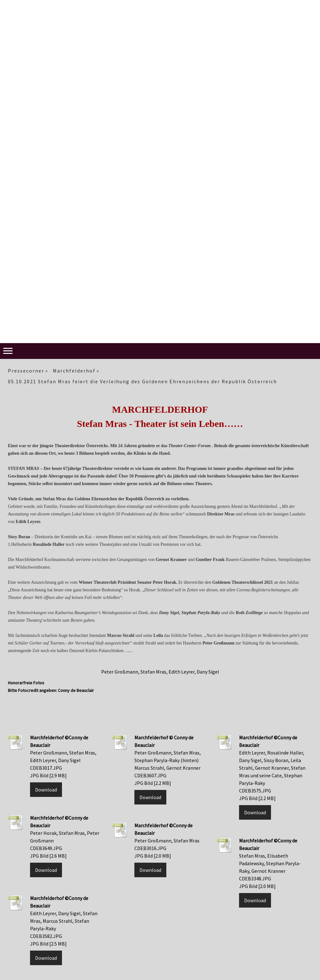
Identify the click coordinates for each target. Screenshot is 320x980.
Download (46, 790)
